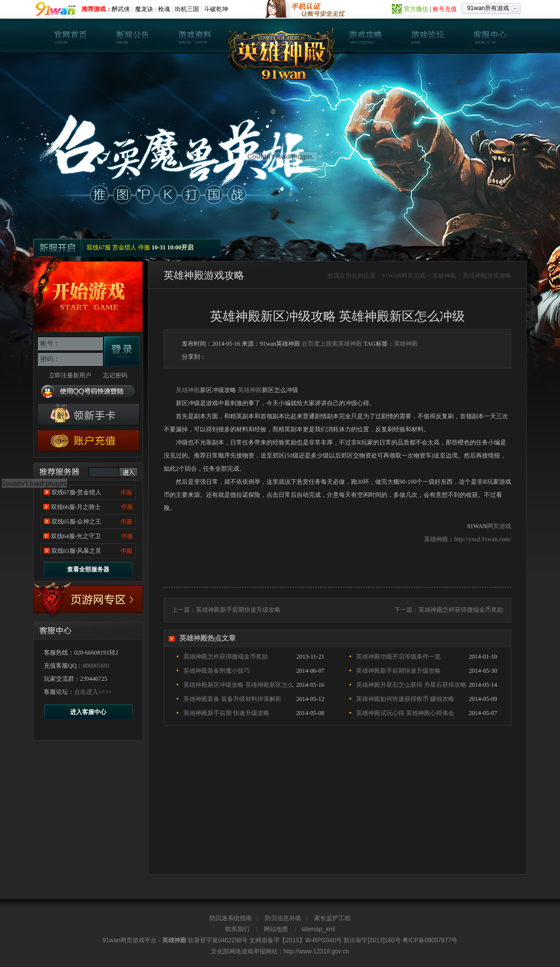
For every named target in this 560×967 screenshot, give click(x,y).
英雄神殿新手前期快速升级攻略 (238, 610)
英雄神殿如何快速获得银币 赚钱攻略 (405, 699)
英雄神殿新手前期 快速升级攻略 (226, 713)
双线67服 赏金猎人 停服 (118, 247)
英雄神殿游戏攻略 (487, 276)
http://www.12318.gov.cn (316, 951)
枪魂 (164, 9)
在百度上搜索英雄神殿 (332, 344)
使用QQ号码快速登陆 (88, 392)
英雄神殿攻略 (366, 36)
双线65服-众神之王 (77, 522)
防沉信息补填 (283, 918)
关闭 (61, 407)
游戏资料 (195, 36)
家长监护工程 (332, 918)
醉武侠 (121, 9)
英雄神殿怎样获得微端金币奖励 (461, 610)
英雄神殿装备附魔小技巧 (217, 671)
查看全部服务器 (88, 569)
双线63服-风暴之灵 (77, 551)
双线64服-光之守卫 (76, 536)
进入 (128, 472)
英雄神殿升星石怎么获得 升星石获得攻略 (411, 685)
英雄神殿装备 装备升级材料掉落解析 (232, 699)
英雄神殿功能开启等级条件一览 (398, 657)
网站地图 (276, 929)
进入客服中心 (88, 712)
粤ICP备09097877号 (430, 940)
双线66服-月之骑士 (76, 507)
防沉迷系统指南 (231, 918)
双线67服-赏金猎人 (77, 492)
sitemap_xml (318, 929)
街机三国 (187, 9)
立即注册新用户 (70, 375)
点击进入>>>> (93, 692)
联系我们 (237, 929)
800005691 (96, 666)
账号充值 (445, 9)
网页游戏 (413, 276)
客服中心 (489, 36)
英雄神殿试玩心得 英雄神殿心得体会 (405, 713)
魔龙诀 (144, 9)
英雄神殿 (71, 36)
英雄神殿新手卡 (88, 415)
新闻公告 (133, 36)
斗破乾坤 (216, 9)
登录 (122, 351)
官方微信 (416, 9)
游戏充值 (88, 441)
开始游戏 (88, 297)
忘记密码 (115, 375)
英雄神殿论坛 (428, 36)
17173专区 (88, 600)
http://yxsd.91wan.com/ (483, 539)
